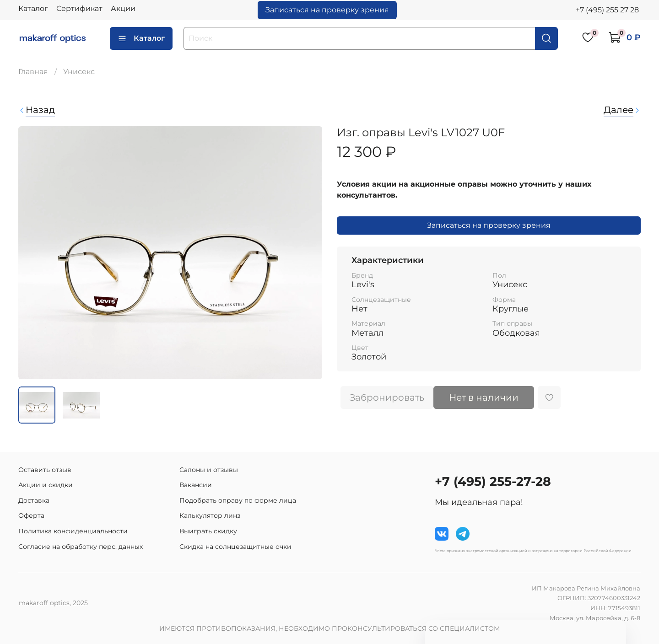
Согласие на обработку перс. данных (81, 547)
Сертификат (79, 8)
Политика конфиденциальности (73, 531)
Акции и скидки (46, 485)
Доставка (34, 500)
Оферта (31, 515)
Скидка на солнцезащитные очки (235, 547)
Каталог (33, 8)
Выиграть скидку (208, 531)
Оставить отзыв (45, 470)
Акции (123, 8)
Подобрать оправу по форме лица (238, 500)
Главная (33, 72)
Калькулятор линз (210, 515)
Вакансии (196, 485)
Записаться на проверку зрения (327, 10)
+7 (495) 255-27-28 (493, 481)
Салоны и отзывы (209, 470)
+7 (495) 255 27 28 (607, 10)
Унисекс (79, 72)
